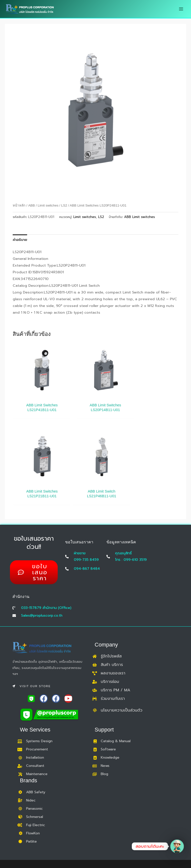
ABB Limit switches (140, 217)
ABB (31, 205)
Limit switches (48, 205)
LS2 (64, 205)
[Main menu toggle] (181, 9)
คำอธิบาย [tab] (20, 240)
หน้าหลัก (19, 205)
